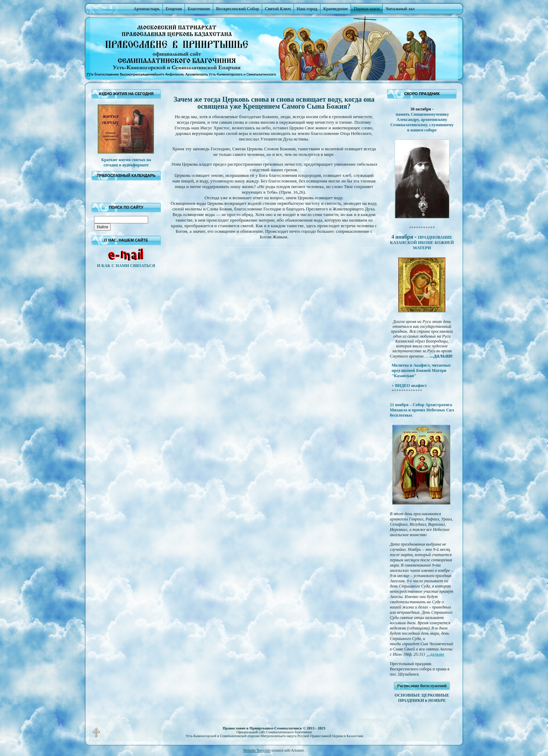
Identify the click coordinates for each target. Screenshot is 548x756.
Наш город (307, 9)
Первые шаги (367, 9)
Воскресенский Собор (237, 9)
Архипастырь (147, 9)
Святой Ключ (278, 9)
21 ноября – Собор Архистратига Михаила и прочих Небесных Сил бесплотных (422, 410)
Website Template (257, 751)
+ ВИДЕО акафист (409, 386)
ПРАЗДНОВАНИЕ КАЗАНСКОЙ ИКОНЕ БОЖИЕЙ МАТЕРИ (422, 243)
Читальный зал (400, 9)
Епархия (174, 9)
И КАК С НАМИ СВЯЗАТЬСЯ (126, 266)
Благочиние (199, 9)
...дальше (435, 654)
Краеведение (336, 9)
